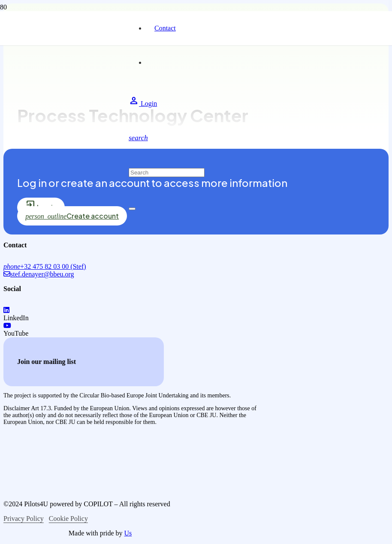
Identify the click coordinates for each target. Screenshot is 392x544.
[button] (138, 138)
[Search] (167, 173)
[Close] (132, 209)
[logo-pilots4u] (64, 142)
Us (128, 533)
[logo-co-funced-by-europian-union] (72, 460)
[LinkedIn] (6, 310)
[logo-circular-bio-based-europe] (48, 532)
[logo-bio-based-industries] (75, 489)
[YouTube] (7, 326)
